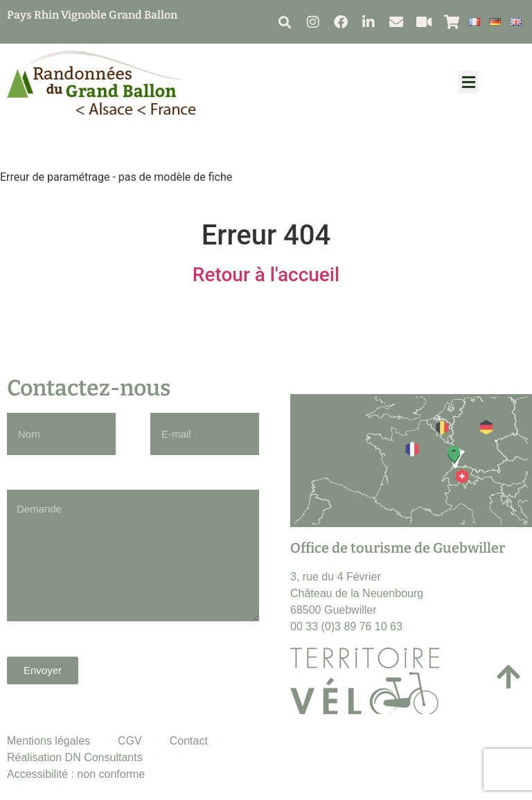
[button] (284, 22)
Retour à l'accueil (266, 275)
